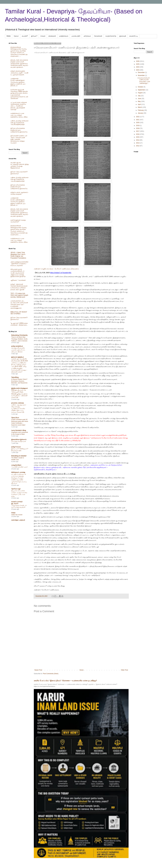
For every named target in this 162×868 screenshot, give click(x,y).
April (140, 104)
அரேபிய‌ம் (87, 36)
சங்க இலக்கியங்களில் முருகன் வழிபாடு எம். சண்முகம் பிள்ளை (18, 350)
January (141, 113)
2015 (138, 137)
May (139, 101)
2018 (138, 128)
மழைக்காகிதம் (16, 465)
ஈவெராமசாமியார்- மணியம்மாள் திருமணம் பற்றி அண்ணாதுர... (144, 81)
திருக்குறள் (52, 36)
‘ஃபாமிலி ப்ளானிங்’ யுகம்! (19, 467)
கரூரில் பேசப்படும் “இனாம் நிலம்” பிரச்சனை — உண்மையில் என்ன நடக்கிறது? (65, 681)
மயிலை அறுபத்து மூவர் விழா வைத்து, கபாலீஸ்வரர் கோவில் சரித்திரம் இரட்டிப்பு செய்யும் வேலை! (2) (19, 408)
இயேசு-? (34, 36)
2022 (138, 117)
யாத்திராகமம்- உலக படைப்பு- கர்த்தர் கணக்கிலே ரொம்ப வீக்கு (19, 115)
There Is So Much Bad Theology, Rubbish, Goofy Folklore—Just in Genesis (19, 339)
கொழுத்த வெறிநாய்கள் (19, 441)
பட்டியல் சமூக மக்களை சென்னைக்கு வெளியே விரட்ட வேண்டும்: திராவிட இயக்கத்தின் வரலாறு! (19, 106)
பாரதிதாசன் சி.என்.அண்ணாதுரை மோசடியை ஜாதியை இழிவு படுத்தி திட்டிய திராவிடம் (18, 82)
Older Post (124, 670)
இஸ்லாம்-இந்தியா (18, 357)
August (140, 93)
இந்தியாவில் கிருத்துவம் (20, 388)
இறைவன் (123, 36)
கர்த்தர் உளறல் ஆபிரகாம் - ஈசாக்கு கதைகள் (20, 193)
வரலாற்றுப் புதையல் (18, 520)
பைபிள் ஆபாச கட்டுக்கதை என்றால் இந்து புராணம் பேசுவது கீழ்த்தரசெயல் (20, 165)
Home (9, 36)
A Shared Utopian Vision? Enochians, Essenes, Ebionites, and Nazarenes (19, 381)
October (141, 87)
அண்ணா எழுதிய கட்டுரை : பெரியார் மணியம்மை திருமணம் (56, 269)
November (142, 75)
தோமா (16, 36)
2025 (138, 64)
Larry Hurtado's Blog (19, 430)
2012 (138, 146)
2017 (138, 131)
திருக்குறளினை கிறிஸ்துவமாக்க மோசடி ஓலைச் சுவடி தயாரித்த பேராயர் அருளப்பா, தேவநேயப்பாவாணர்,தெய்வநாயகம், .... (19, 52)
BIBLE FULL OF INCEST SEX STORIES (19, 313)
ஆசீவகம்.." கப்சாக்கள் (18, 280)
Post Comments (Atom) (51, 674)
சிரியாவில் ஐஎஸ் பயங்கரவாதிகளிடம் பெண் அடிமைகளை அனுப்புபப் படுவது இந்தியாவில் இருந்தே (18, 273)
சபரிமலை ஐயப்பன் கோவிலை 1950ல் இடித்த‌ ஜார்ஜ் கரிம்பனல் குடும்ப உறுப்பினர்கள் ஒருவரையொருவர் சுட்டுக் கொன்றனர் (19, 94)
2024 (138, 67)
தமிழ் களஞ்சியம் (17, 346)
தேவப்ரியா (15, 418)
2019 (138, 126)
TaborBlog (15, 377)
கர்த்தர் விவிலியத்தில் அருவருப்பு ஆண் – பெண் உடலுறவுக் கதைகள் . (19, 73)
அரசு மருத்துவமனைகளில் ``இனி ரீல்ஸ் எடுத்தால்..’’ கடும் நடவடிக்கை (19, 264)
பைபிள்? (25, 36)
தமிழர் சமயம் (16, 447)
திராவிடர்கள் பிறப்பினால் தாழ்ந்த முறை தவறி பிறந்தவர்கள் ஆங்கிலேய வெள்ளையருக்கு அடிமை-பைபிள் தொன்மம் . (19, 64)
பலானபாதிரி (76, 36)
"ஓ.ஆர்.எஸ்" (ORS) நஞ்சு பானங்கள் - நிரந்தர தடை (19, 324)
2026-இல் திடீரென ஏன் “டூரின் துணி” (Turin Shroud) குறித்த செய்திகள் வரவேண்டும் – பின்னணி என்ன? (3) (19, 394)
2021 (138, 120)
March (140, 107)
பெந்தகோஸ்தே (111, 36)
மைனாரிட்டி (134, 36)
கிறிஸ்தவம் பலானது (18, 472)
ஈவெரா (43, 36)
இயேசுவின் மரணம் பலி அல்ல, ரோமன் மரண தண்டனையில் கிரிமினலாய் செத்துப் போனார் (19, 139)
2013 (138, 143)
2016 (138, 134)
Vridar (13, 513)
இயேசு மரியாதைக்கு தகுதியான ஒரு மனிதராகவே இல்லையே (19, 130)
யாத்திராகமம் (64, 36)
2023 (138, 70)
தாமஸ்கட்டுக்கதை (18, 403)
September (142, 90)
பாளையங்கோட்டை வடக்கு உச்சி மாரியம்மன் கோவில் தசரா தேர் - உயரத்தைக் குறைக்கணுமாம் (19, 304)
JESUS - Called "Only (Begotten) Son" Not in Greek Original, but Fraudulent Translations (18, 255)
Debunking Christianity (19, 335)
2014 (138, 140)
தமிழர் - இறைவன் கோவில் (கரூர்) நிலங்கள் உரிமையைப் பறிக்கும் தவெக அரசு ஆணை (19, 287)
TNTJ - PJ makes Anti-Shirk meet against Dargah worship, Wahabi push (19, 295)
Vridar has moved (17, 515)
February (141, 110)
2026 (138, 61)
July (139, 96)
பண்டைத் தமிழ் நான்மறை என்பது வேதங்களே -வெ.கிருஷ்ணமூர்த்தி (20, 123)
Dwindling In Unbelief (19, 456)
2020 (138, 123)
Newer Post (38, 670)
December (142, 72)
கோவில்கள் (98, 36)
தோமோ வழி (16, 489)
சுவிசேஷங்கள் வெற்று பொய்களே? (18, 221)
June (140, 99)
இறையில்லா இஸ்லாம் (19, 439)
